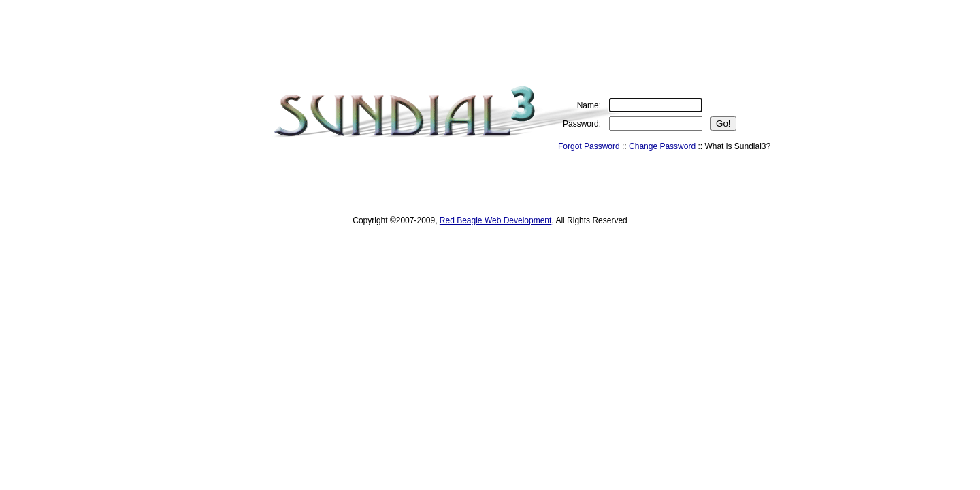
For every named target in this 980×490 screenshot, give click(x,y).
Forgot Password (589, 146)
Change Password (662, 146)
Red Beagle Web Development (496, 220)
